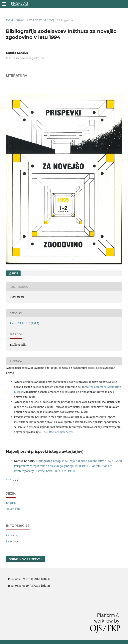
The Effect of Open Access (58, 432)
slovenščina (14, 509)
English (11, 503)
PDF (15, 273)
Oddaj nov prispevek (26, 559)
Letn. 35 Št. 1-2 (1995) (40, 20)
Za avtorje (12, 541)
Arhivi (20, 20)
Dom (9, 20)
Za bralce (12, 535)
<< (8, 479)
